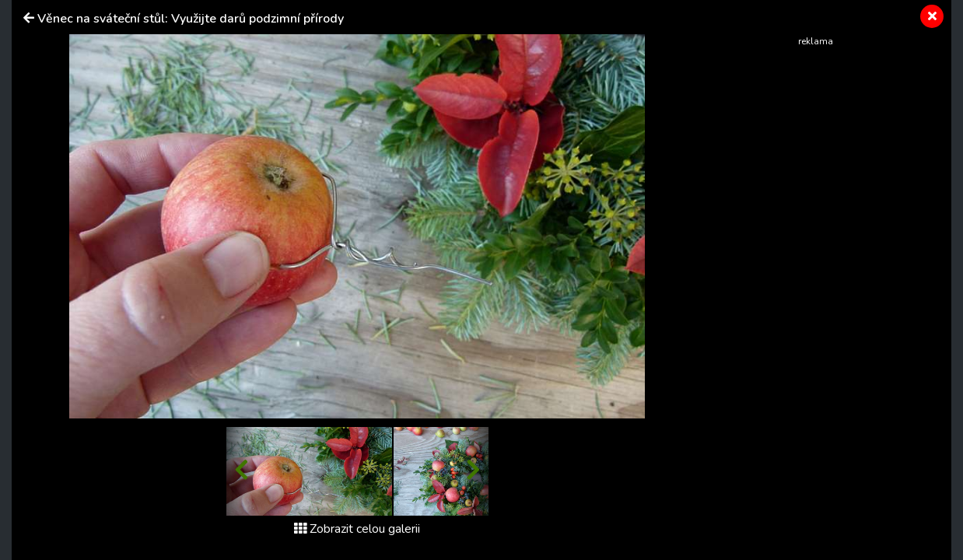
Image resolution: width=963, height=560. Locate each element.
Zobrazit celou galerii (357, 529)
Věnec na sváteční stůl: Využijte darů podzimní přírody (191, 19)
